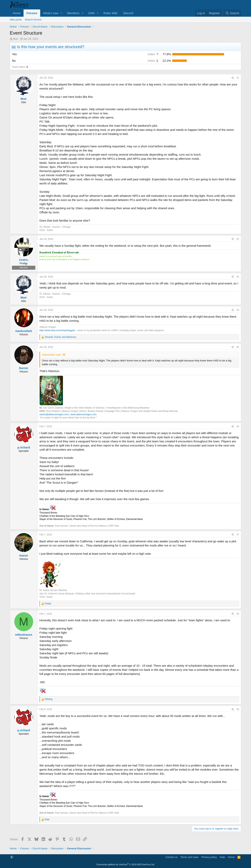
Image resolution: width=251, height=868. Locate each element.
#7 (238, 535)
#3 (238, 277)
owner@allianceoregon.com (54, 414)
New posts (16, 20)
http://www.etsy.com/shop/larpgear (57, 330)
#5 (238, 347)
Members (73, 13)
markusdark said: (52, 355)
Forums (32, 13)
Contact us (171, 857)
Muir (16, 39)
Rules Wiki (110, 13)
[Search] (232, 13)
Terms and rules (189, 857)
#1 (238, 78)
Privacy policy (209, 857)
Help (222, 857)
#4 (238, 310)
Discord (128, 13)
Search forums (33, 20)
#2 (238, 239)
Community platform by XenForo (125, 864)
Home (17, 13)
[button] (61, 13)
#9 (238, 709)
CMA (91, 13)
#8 (238, 614)
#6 (238, 426)
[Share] (233, 78)
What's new (51, 13)
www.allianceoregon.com (84, 414)
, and (60, 337)
